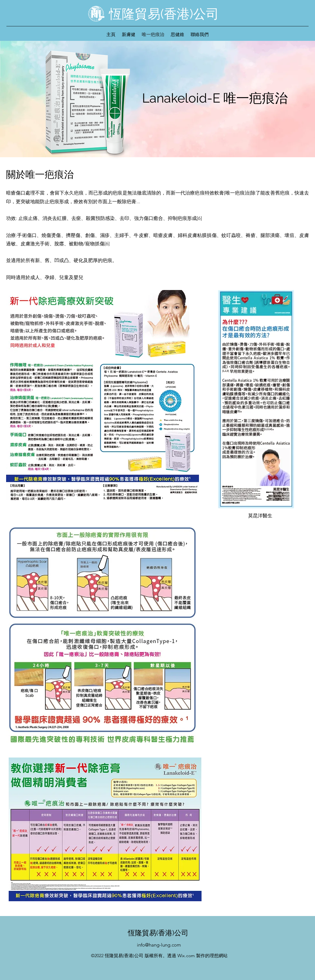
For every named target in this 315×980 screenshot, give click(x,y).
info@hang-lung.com (159, 945)
